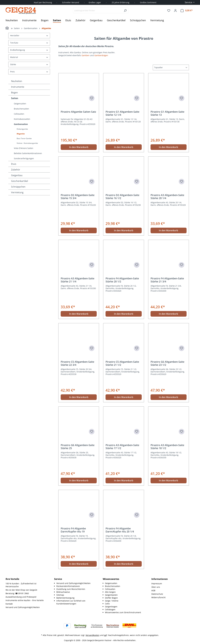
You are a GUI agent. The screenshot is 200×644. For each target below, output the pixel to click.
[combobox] (97, 10)
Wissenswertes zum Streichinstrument (123, 612)
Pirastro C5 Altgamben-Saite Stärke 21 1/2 (122, 363)
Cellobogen (110, 609)
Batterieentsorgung (65, 598)
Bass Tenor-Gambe (24, 138)
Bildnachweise (63, 592)
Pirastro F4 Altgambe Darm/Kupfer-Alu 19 (73, 530)
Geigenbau (17, 175)
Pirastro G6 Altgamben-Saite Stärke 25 (78, 447)
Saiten (15, 98)
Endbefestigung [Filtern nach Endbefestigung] (29, 50)
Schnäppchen (18, 187)
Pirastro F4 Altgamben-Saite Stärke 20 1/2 (122, 280)
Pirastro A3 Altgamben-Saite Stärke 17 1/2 (122, 447)
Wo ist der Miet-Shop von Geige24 (21, 590)
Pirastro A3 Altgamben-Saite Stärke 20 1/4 (167, 197)
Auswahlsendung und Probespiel (21, 597)
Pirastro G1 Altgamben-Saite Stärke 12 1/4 (122, 113)
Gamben (85, 55)
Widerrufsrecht (158, 597)
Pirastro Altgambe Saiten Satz (78, 112)
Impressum (157, 584)
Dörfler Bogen (111, 598)
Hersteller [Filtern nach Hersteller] (29, 35)
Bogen (14, 93)
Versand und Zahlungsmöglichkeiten (23, 607)
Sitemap (60, 595)
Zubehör (16, 170)
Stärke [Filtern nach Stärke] (29, 64)
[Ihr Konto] (175, 11)
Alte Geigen (110, 592)
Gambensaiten (21, 124)
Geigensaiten (20, 104)
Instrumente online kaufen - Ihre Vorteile (25, 600)
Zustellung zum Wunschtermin (71, 589)
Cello (107, 604)
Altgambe (21, 134)
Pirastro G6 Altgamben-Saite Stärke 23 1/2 (167, 363)
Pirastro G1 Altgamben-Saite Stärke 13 (167, 113)
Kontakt (9, 604)
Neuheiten (17, 81)
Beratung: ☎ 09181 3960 (17, 593)
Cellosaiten (19, 114)
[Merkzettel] (169, 11)
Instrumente (18, 87)
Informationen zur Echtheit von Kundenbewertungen (71, 602)
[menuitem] (77, 583)
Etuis (14, 164)
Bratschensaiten (21, 109)
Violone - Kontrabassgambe (27, 143)
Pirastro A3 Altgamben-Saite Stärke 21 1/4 (77, 280)
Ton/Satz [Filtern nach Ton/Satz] (29, 43)
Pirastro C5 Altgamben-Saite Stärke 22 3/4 (77, 363)
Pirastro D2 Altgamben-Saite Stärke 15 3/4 (78, 197)
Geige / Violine (112, 601)
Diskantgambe (22, 129)
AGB (153, 590)
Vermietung (17, 192)
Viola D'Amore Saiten (24, 148)
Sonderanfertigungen (24, 158)
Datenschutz (157, 594)
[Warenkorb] (187, 10)
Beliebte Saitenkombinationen (28, 153)
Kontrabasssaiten (22, 119)
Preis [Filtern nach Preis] (29, 72)
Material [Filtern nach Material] (29, 57)
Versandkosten (92, 635)
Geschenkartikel (20, 181)
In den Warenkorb (79, 147)
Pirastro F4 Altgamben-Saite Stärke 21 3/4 (167, 280)
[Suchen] (125, 10)
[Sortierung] (171, 67)
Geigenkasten (111, 595)
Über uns (156, 587)
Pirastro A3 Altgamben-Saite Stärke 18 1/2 (167, 447)
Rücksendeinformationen (68, 586)
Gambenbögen (101, 55)
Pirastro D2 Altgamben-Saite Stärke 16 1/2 (122, 197)
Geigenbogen (111, 607)
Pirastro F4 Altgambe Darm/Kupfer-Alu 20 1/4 (120, 530)
